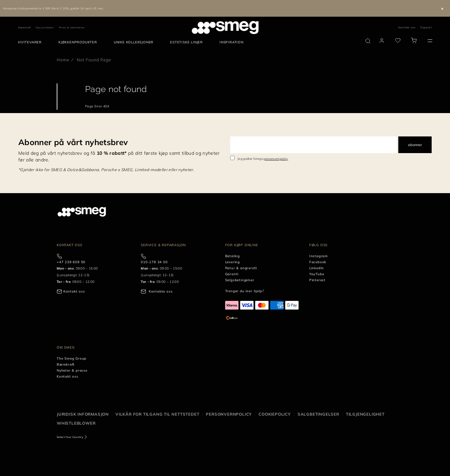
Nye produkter (45, 28)
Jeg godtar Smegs (263, 159)
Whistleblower (76, 423)
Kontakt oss (407, 27)
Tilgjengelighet (365, 414)
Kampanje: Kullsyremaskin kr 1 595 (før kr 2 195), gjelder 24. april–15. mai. (54, 8)
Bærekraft (25, 28)
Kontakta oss (161, 291)
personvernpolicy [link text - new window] (276, 159)
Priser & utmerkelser (72, 28)
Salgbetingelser (318, 414)
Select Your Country (70, 437)
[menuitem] (32, 42)
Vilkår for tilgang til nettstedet (157, 414)
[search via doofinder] (368, 41)
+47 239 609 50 (71, 262)
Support (426, 27)
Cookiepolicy (275, 414)
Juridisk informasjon (83, 414)
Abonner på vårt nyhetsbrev (73, 142)
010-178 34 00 (154, 262)
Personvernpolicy (229, 414)
